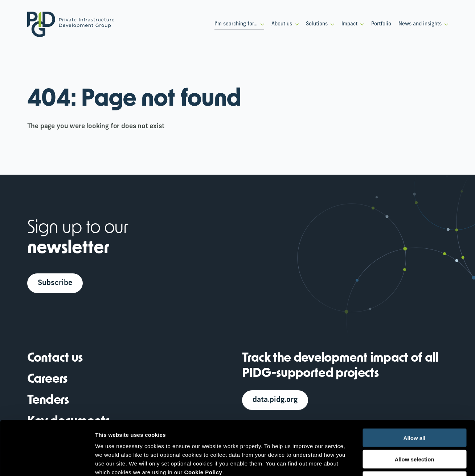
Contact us (55, 359)
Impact (349, 24)
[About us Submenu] (295, 24)
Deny (415, 430)
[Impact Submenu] (361, 24)
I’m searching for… (236, 24)
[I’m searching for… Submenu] (261, 24)
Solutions (317, 24)
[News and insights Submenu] (445, 24)
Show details (381, 462)
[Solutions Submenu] (331, 24)
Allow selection (414, 408)
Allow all (415, 387)
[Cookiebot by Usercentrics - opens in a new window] (47, 462)
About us (282, 24)
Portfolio (381, 24)
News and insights (420, 24)
